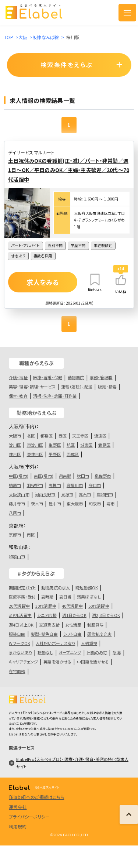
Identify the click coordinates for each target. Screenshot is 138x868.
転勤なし (45, 652)
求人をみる (43, 282)
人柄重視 (89, 643)
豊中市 (55, 504)
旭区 (71, 445)
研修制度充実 (100, 634)
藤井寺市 (17, 504)
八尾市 (15, 513)
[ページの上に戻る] (129, 814)
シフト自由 (72, 634)
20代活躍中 (19, 606)
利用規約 (18, 826)
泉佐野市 (103, 476)
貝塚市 (67, 494)
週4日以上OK (21, 625)
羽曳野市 (35, 485)
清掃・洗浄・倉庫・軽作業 (55, 396)
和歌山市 (17, 556)
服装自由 (17, 634)
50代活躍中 (99, 606)
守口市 (95, 485)
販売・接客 (107, 387)
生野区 (55, 445)
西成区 (73, 454)
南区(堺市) (44, 476)
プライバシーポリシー (29, 816)
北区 (31, 436)
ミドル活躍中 (20, 615)
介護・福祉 (18, 377)
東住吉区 (35, 454)
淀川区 (15, 445)
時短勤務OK (87, 587)
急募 (117, 652)
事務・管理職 (101, 377)
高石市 (85, 494)
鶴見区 (104, 445)
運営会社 (18, 807)
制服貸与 (95, 625)
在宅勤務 (17, 671)
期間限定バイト (22, 587)
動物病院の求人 (56, 587)
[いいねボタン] (121, 280)
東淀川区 (35, 445)
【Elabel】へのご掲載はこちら (36, 797)
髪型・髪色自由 (44, 634)
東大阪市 (75, 504)
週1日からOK (74, 615)
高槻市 (55, 485)
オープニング (70, 652)
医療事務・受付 (22, 597)
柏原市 (15, 485)
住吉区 (15, 454)
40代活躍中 (72, 606)
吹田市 (83, 476)
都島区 (47, 436)
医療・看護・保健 (48, 377)
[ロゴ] (40, 13)
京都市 (15, 535)
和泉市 (95, 504)
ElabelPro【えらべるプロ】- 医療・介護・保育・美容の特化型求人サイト (72, 763)
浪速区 (100, 436)
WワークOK (20, 643)
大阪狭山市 (19, 494)
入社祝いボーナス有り (55, 643)
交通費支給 (49, 625)
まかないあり (20, 652)
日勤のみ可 (97, 652)
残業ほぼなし (89, 597)
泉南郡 (65, 476)
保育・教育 (18, 396)
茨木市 (37, 504)
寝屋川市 (75, 485)
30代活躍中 (46, 606)
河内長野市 (45, 494)
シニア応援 (47, 615)
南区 (31, 535)
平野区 (55, 454)
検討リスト (95, 282)
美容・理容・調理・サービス (32, 387)
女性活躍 (73, 625)
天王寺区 (80, 436)
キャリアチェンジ (23, 662)
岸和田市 (105, 494)
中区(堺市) (19, 476)
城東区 (86, 445)
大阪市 (15, 436)
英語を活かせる (57, 662)
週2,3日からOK (106, 615)
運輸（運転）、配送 (77, 387)
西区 (63, 436)
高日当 (65, 597)
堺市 (110, 504)
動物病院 (76, 377)
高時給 (47, 597)
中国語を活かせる (93, 662)
